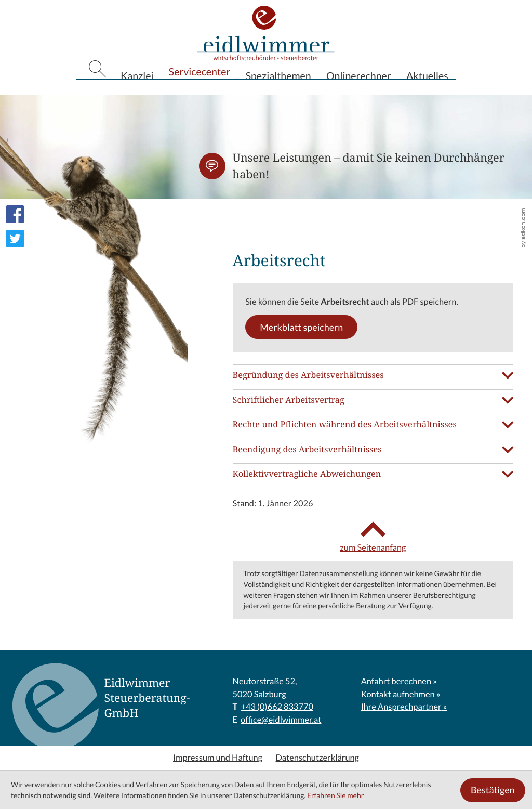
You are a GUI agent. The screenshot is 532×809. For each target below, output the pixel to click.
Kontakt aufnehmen (398, 695)
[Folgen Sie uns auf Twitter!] (15, 239)
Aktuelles (427, 91)
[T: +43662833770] (277, 707)
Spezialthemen (278, 91)
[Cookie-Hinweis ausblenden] (493, 790)
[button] (212, 166)
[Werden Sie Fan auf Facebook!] (15, 214)
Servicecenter (200, 89)
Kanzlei (137, 91)
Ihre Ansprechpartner (401, 707)
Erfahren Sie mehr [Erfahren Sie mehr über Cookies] (335, 795)
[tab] (373, 375)
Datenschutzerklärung (317, 758)
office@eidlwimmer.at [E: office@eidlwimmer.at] (281, 720)
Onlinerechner (359, 91)
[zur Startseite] (266, 43)
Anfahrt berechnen (396, 682)
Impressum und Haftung (218, 758)
